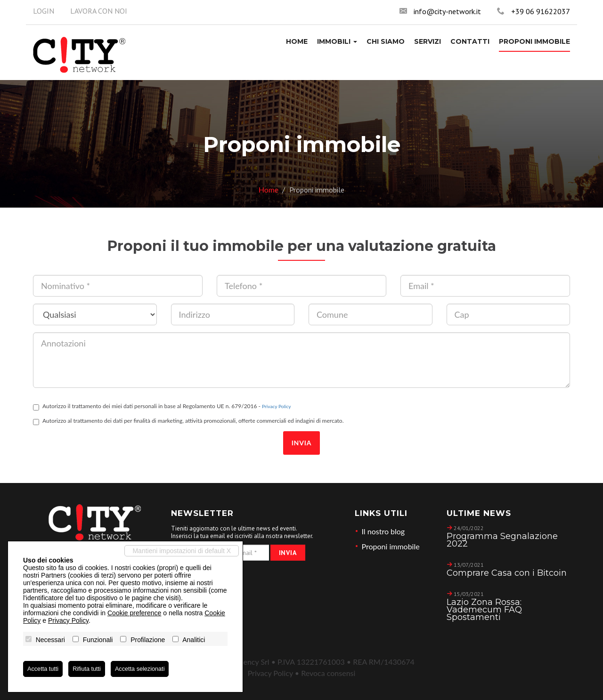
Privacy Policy (276, 406)
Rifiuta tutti (91, 669)
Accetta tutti (45, 669)
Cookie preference (134, 613)
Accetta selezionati (149, 669)
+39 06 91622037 (541, 11)
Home (269, 189)
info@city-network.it (447, 11)
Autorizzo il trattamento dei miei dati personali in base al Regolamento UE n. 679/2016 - (162, 406)
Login (44, 11)
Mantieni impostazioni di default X (182, 551)
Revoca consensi (328, 673)
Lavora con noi (99, 11)
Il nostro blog (383, 531)
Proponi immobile (391, 546)
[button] (337, 41)
